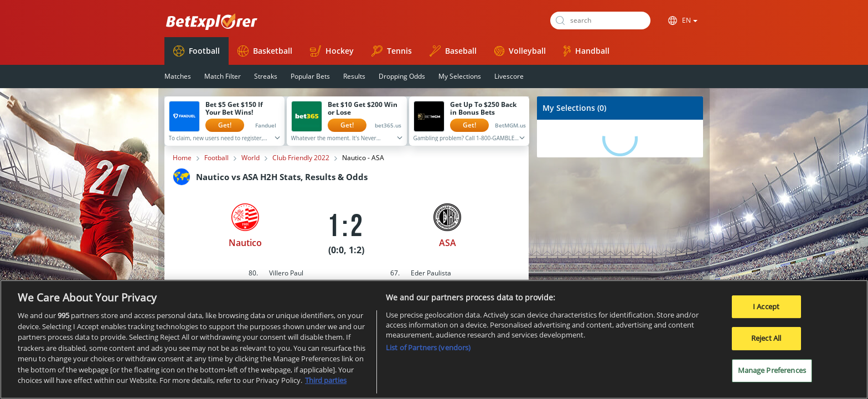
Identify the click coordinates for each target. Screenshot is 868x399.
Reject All (766, 343)
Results (354, 76)
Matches (178, 76)
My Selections (460, 76)
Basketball (265, 51)
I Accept (766, 311)
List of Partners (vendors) (428, 352)
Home (182, 158)
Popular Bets (310, 76)
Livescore (509, 76)
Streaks (266, 76)
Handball (587, 51)
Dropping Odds (402, 76)
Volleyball (520, 51)
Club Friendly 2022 (301, 158)
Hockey (332, 51)
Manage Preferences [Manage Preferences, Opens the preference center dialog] (772, 375)
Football (197, 51)
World (250, 158)
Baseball (453, 51)
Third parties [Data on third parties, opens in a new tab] (326, 385)
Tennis (392, 51)
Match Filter (223, 76)
